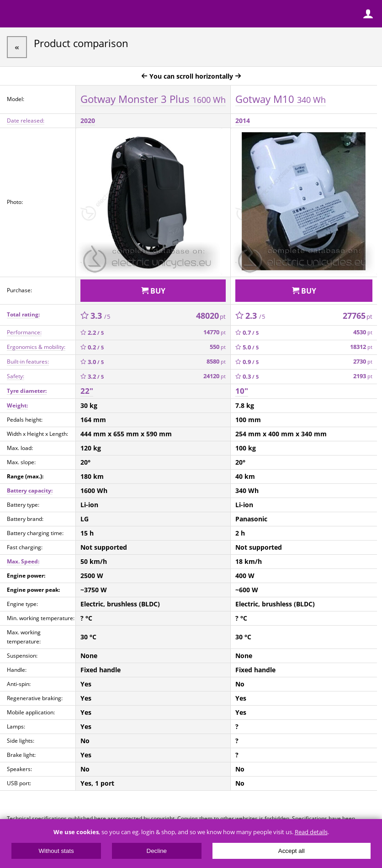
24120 (215, 376)
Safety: (16, 376)
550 (218, 347)
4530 (363, 332)
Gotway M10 (281, 99)
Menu (14, 14)
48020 (211, 316)
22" (87, 391)
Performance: (24, 332)
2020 (88, 121)
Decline (157, 851)
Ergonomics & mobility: (36, 347)
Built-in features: (28, 362)
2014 (243, 121)
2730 (363, 362)
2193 (363, 376)
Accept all (292, 851)
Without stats (56, 851)
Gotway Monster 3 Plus (153, 99)
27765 (358, 316)
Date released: (26, 121)
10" (242, 391)
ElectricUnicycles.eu (66, 15)
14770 (215, 332)
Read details (311, 832)
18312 (361, 347)
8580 (216, 362)
